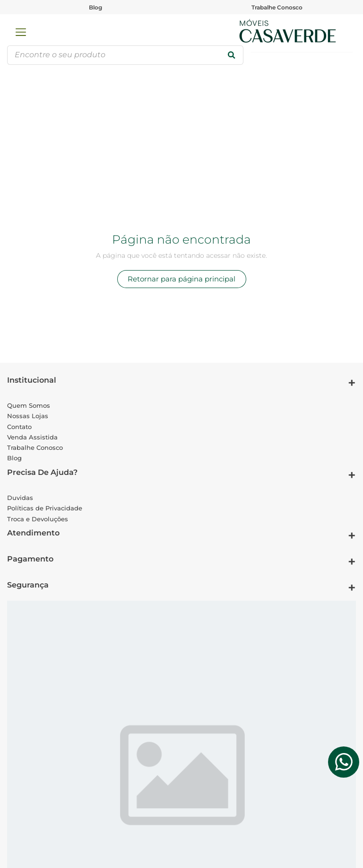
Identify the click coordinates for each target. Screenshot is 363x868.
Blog (95, 7)
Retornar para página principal (181, 279)
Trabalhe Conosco (277, 7)
